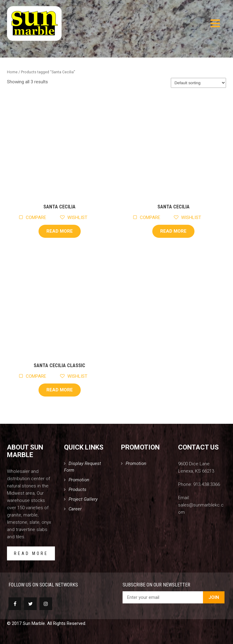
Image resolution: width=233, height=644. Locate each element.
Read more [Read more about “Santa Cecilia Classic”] (60, 390)
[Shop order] (198, 83)
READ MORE (31, 553)
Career (75, 509)
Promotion (79, 480)
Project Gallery (83, 499)
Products (78, 490)
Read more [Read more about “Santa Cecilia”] (60, 231)
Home (12, 72)
